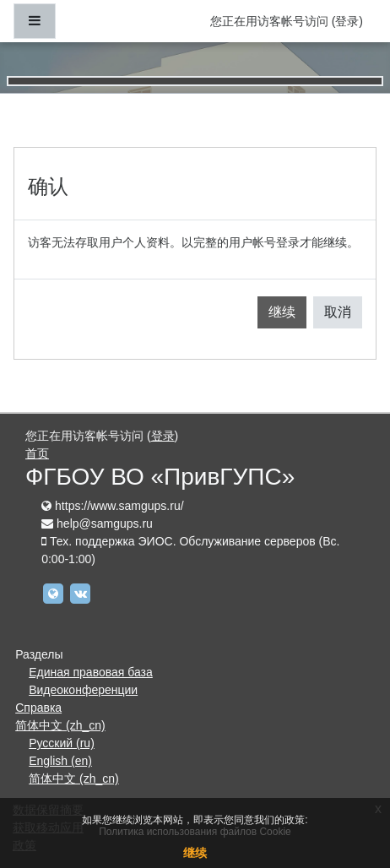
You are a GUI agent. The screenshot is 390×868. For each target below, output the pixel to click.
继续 (282, 312)
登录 (347, 21)
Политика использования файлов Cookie (195, 832)
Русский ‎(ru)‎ (62, 743)
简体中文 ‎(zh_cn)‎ (60, 725)
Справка (38, 708)
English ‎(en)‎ (60, 761)
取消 (338, 312)
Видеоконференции (83, 690)
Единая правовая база (91, 672)
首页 (37, 453)
